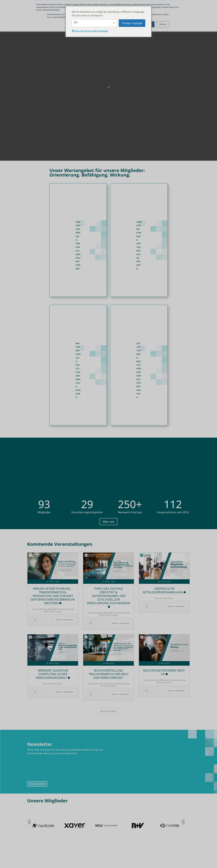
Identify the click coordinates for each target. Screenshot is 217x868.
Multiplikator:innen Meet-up (164, 672)
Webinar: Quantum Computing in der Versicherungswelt (52, 674)
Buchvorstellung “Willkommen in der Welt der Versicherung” (109, 674)
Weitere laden (108, 711)
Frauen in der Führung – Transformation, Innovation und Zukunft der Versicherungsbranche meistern (53, 596)
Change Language (132, 23)
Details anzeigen (65, 620)
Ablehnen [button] (163, 24)
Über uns (108, 522)
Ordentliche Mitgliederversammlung (163, 590)
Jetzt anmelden (37, 784)
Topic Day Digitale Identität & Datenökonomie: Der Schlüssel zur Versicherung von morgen (108, 596)
